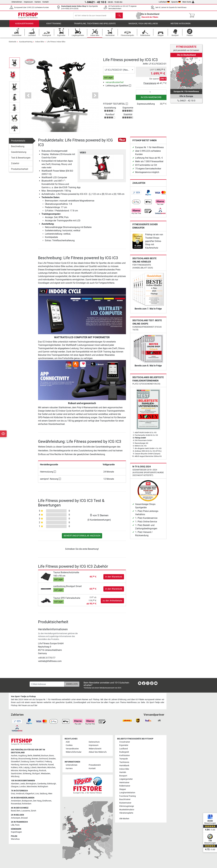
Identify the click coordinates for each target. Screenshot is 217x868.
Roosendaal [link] (16, 804)
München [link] (51, 768)
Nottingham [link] (43, 787)
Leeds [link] (22, 784)
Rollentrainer (125, 786)
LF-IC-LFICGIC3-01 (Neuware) (119, 72)
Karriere (38, 2)
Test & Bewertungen (21, 160)
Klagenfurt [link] (30, 794)
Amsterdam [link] (16, 801)
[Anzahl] (151, 94)
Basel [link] (13, 811)
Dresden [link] (52, 759)
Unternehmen (17, 2)
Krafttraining (54, 25)
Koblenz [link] (14, 768)
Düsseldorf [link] (16, 762)
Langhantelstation (127, 793)
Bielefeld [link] (37, 756)
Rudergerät (124, 752)
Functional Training (128, 796)
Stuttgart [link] (36, 774)
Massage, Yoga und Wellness (143, 25)
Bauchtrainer (125, 800)
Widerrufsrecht (95, 749)
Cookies (69, 745)
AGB (68, 742)
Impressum (28, 2)
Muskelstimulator (127, 810)
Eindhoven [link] (47, 801)
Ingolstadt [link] (33, 765)
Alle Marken (124, 819)
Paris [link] (17, 825)
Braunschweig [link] (25, 759)
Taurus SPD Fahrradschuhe (67, 600)
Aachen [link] (14, 756)
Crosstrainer (125, 742)
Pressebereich (95, 765)
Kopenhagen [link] (16, 832)
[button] (28, 97)
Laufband (124, 749)
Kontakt (46, 2)
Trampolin (124, 759)
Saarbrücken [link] (16, 774)
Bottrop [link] (14, 759)
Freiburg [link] (48, 762)
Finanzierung (150, 85)
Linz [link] (37, 794)
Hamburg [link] (15, 765)
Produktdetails (18, 143)
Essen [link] (32, 762)
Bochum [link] (45, 756)
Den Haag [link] (37, 801)
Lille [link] (13, 825)
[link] (136, 195)
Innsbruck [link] (20, 794)
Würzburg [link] (15, 777)
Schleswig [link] (27, 774)
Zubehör (15, 165)
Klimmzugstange (127, 806)
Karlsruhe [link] (43, 765)
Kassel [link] (51, 765)
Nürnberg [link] (23, 771)
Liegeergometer (126, 779)
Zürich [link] (33, 811)
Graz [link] (13, 794)
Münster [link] (14, 771)
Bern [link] (18, 811)
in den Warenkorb (151, 99)
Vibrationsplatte (126, 813)
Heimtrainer (124, 783)
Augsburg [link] (22, 756)
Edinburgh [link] (51, 784)
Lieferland (164, 2)
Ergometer (124, 745)
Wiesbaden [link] (46, 774)
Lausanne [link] (26, 811)
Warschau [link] (15, 839)
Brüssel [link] (24, 818)
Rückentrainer (125, 803)
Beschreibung (18, 148)
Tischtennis (124, 762)
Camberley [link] (42, 784)
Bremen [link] (35, 759)
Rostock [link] (43, 771)
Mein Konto (188, 2)
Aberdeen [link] (15, 784)
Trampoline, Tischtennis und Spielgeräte (95, 25)
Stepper (123, 789)
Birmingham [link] (31, 784)
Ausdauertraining (24, 25)
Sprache (176, 2)
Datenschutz (94, 742)
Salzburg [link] (44, 794)
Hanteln (123, 772)
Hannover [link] (24, 765)
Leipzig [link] (26, 768)
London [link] (23, 787)
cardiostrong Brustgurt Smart (67, 588)
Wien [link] (50, 794)
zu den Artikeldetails (112, 603)
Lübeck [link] (33, 768)
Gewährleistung (19, 154)
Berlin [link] (30, 756)
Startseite (13, 44)
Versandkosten (72, 749)
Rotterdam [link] (27, 804)
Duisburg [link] (25, 762)
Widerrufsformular (74, 752)
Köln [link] (21, 768)
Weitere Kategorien (180, 25)
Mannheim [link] (42, 768)
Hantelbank (124, 766)
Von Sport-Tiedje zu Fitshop (23, 697)
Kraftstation (125, 755)
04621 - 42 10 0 (186, 101)
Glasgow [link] (15, 787)
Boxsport (123, 776)
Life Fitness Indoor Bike (56, 44)
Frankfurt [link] (40, 762)
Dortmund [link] (43, 759)
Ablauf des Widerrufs (98, 752)
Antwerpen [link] (16, 818)
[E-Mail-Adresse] (47, 684)
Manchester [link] (32, 787)
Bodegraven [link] (27, 801)
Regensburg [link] (33, 771)
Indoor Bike (40, 44)
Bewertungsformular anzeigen (82, 538)
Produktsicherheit (20, 171)
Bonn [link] (52, 756)
